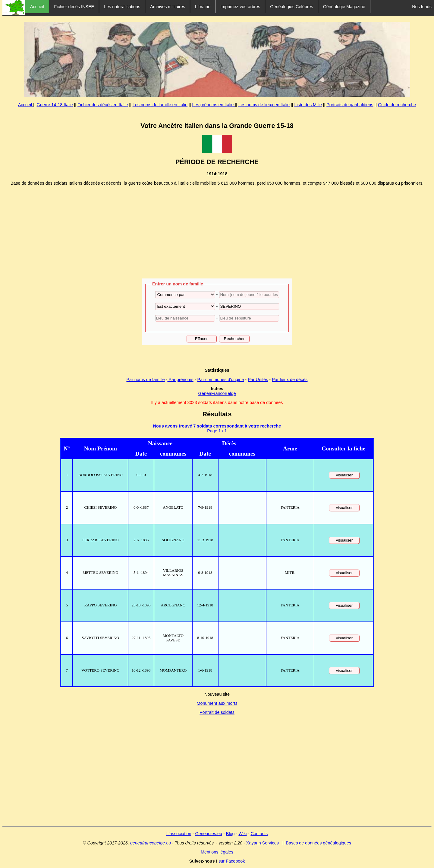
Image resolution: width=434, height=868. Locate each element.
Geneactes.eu (209, 834)
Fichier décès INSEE (74, 7)
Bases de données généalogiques (318, 843)
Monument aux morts (217, 703)
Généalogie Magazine (344, 7)
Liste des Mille (308, 105)
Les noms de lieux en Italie (264, 105)
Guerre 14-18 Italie (55, 105)
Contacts (259, 834)
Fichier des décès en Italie (103, 105)
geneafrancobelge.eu (151, 843)
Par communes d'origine (221, 380)
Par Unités (258, 380)
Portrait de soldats (217, 712)
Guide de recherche (397, 105)
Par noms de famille (145, 380)
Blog (230, 834)
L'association (179, 834)
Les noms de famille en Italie (160, 105)
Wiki (242, 834)
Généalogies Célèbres (291, 7)
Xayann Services (263, 843)
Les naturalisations (122, 7)
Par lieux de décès (290, 380)
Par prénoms (180, 380)
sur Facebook (232, 861)
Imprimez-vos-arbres (240, 7)
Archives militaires (168, 7)
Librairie (203, 7)
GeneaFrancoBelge (217, 393)
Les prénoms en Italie (214, 105)
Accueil (37, 7)
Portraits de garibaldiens (350, 105)
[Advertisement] (217, 232)
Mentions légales (217, 852)
